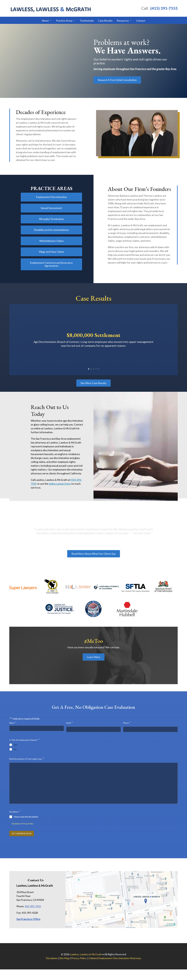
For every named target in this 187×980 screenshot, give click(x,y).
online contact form (60, 484)
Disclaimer (16, 824)
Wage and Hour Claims (51, 252)
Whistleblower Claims (51, 241)
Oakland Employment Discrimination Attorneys (115, 958)
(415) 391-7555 (164, 8)
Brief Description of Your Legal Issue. (27, 759)
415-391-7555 (33, 906)
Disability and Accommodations (51, 230)
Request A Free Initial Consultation (117, 80)
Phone (127, 723)
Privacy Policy (28, 824)
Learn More (94, 657)
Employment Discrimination (51, 197)
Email (69, 723)
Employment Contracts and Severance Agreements (51, 264)
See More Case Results (94, 383)
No (15, 749)
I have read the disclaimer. (26, 817)
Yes (16, 745)
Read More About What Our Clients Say (94, 554)
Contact (141, 21)
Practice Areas (64, 21)
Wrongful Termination (51, 219)
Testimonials (87, 21)
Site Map (64, 958)
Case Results (105, 21)
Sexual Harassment (51, 208)
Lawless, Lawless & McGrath (86, 954)
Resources (123, 21)
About (45, 21)
